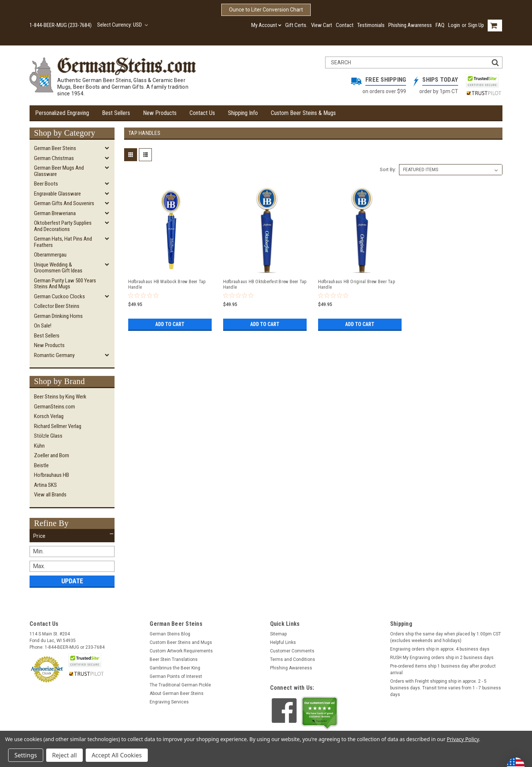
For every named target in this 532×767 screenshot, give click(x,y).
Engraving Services (169, 702)
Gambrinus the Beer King (175, 668)
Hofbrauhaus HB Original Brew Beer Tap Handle (357, 284)
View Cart (322, 25)
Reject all (64, 755)
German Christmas (54, 158)
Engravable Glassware (57, 194)
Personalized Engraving (62, 113)
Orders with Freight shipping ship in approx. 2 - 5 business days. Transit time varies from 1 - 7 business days (446, 688)
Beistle (41, 465)
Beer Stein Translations (174, 659)
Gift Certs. (296, 25)
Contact (345, 25)
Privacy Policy (463, 739)
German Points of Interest (176, 676)
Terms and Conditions (293, 659)
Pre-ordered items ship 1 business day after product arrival (443, 669)
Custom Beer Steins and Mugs (181, 642)
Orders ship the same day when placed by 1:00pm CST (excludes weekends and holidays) (446, 637)
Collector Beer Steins (57, 306)
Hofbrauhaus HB (52, 475)
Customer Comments (292, 651)
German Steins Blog (170, 634)
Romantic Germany (54, 355)
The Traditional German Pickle (180, 685)
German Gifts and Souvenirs (64, 203)
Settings (26, 755)
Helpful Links (283, 642)
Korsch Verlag (49, 416)
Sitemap (278, 634)
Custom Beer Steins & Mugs (303, 113)
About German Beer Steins (177, 693)
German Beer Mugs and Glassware (59, 171)
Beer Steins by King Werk (60, 397)
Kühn (39, 446)
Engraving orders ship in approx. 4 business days (440, 649)
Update (72, 581)
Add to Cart (170, 324)
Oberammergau (50, 255)
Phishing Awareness (410, 25)
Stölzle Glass (48, 436)
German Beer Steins (55, 148)
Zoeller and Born (52, 455)
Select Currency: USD (122, 25)
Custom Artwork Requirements (181, 651)
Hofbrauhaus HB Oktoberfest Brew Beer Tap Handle (265, 284)
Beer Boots (46, 184)
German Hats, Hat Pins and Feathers (63, 242)
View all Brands (50, 495)
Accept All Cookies (117, 755)
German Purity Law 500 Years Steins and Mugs (65, 284)
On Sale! (43, 326)
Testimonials (371, 25)
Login (454, 25)
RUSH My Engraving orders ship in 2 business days (442, 658)
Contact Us (202, 113)
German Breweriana (55, 213)
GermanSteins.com (54, 407)
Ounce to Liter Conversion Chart (266, 10)
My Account (266, 25)
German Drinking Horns (58, 316)
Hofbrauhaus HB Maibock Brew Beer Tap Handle (167, 284)
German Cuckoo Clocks (59, 296)
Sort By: (388, 169)
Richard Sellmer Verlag (58, 426)
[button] (72, 536)
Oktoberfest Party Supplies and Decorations (63, 226)
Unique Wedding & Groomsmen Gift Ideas (58, 268)
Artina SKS (45, 485)
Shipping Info (243, 113)
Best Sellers (116, 113)
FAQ (440, 25)
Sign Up (476, 25)
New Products (160, 113)
